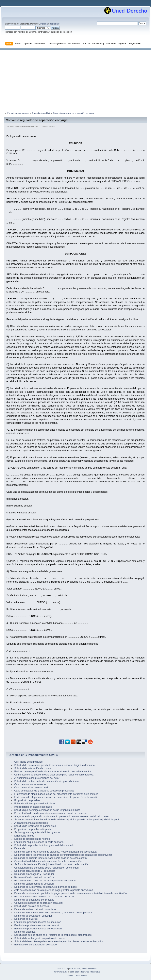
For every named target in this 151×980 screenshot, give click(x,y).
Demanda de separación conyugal (33, 916)
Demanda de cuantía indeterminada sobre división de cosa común (50, 858)
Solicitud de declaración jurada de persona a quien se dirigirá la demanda (54, 765)
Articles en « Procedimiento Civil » (34, 755)
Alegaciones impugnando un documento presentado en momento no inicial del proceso (62, 816)
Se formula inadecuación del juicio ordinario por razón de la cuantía (51, 864)
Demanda (20, 848)
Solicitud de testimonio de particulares (35, 826)
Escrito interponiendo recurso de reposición (38, 929)
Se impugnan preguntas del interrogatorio (37, 832)
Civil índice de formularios (28, 762)
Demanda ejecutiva (25, 932)
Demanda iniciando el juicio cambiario (35, 909)
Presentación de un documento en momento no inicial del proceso (50, 813)
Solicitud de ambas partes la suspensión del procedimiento (46, 781)
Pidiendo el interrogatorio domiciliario (34, 804)
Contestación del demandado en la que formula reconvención (48, 861)
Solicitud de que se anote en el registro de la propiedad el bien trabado (53, 935)
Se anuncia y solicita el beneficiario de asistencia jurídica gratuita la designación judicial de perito (67, 820)
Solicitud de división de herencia (32, 906)
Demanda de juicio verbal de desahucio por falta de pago (45, 887)
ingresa (44, 24)
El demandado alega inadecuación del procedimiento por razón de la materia (56, 794)
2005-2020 (75, 972)
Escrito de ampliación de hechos (32, 839)
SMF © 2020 (75, 969)
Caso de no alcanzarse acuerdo (32, 788)
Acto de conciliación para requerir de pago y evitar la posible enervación (54, 890)
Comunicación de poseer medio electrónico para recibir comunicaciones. (54, 775)
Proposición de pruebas (27, 800)
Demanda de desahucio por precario (34, 900)
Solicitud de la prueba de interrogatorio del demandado (44, 845)
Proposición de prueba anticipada (33, 829)
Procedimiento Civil (28, 126)
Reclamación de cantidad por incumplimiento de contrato (45, 881)
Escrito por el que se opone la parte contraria (39, 842)
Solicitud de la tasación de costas (32, 768)
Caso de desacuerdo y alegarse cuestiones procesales (44, 791)
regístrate (55, 24)
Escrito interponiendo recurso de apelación (38, 922)
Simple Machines (89, 969)
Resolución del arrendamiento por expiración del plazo (44, 897)
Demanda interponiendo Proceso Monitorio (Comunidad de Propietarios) (54, 913)
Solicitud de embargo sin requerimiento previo (39, 938)
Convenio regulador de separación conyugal (37, 120)
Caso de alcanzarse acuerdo (30, 784)
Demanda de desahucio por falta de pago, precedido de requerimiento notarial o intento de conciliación (70, 893)
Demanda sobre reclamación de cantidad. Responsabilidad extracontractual (56, 852)
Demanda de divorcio (26, 919)
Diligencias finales (24, 836)
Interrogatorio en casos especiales (33, 807)
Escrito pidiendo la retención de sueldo (35, 945)
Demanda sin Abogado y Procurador (34, 874)
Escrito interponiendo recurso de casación (37, 925)
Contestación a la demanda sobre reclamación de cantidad (46, 868)
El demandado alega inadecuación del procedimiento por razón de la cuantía (56, 797)
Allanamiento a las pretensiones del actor (37, 778)
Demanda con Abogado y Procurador (34, 871)
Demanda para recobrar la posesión (34, 884)
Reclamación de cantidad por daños (34, 877)
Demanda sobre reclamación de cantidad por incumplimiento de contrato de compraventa (63, 855)
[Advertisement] (77, 78)
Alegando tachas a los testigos (31, 823)
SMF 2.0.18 (63, 969)
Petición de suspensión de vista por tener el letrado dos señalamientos (53, 772)
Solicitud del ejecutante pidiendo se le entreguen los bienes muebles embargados (59, 941)
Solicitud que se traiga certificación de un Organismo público (47, 810)
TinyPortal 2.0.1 (61, 972)
